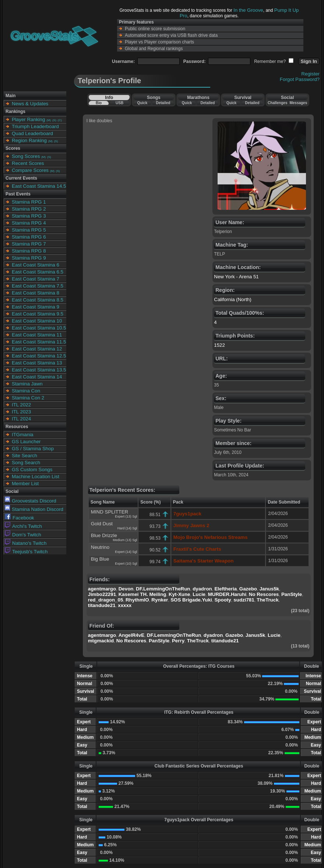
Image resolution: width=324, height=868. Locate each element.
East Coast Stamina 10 (37, 321)
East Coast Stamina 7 (36, 279)
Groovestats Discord (31, 501)
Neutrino (100, 547)
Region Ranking (29, 140)
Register (310, 74)
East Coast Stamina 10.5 (39, 328)
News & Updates (30, 104)
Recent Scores (28, 163)
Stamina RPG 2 (29, 209)
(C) (60, 120)
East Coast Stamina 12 (37, 349)
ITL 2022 (21, 405)
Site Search (24, 456)
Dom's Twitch (23, 535)
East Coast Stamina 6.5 (38, 272)
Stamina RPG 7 (29, 244)
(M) (49, 120)
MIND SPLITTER (110, 512)
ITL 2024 (21, 419)
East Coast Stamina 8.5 (38, 300)
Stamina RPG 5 (29, 230)
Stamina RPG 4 (29, 223)
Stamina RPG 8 (29, 251)
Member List (25, 484)
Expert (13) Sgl (126, 516)
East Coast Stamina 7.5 (38, 286)
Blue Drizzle (104, 535)
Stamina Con (26, 391)
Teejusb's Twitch (26, 552)
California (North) (233, 299)
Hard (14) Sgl (127, 528)
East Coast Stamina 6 (36, 265)
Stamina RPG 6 (29, 237)
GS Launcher (26, 442)
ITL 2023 (21, 412)
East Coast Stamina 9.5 (38, 314)
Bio (99, 103)
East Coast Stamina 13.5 (39, 370)
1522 (219, 345)
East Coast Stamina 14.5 (39, 186)
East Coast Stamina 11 (37, 335)
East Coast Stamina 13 (37, 363)
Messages (298, 103)
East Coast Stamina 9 (36, 307)
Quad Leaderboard (32, 133)
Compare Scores (30, 170)
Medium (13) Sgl (125, 540)
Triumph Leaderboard (35, 126)
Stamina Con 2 (28, 398)
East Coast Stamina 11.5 (39, 342)
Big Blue (100, 559)
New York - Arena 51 (236, 277)
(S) (54, 120)
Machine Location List (36, 477)
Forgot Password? (300, 79)
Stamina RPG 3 (29, 216)
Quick (142, 103)
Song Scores (26, 156)
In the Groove (248, 10)
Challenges (277, 103)
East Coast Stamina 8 (36, 293)
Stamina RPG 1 (29, 202)
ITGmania (23, 435)
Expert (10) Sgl (126, 564)
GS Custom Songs (32, 470)
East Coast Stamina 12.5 (39, 356)
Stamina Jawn (27, 384)
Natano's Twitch (26, 543)
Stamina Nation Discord (34, 509)
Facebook (20, 518)
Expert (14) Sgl (126, 552)
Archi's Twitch (23, 526)
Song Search (26, 463)
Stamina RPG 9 (29, 258)
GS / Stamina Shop (33, 449)
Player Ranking (28, 119)
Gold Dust (102, 524)
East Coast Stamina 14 (37, 377)
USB (119, 103)
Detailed (163, 103)
